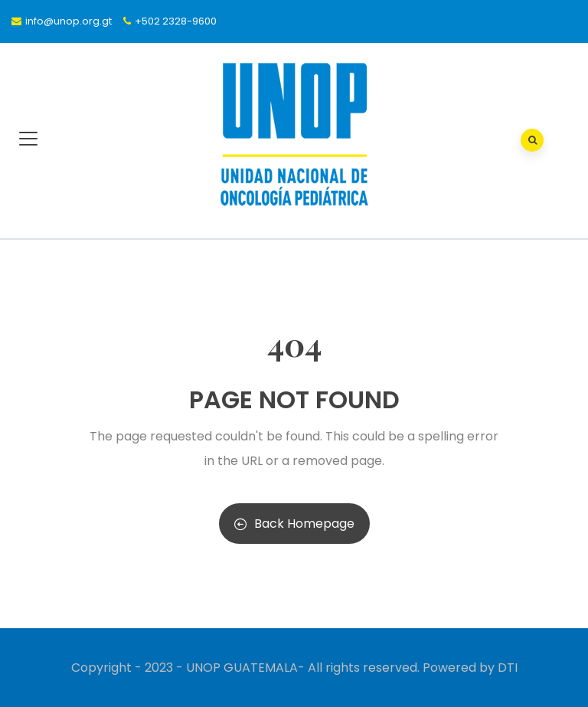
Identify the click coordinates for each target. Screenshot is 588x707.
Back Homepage (294, 524)
